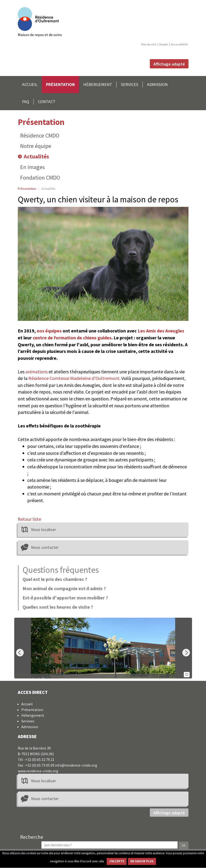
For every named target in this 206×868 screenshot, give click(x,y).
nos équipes (49, 331)
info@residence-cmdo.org (76, 765)
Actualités (36, 156)
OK (183, 845)
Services (28, 721)
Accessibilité (179, 44)
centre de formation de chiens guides (72, 338)
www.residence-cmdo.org (38, 771)
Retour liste (29, 519)
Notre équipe (36, 146)
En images (32, 167)
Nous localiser (43, 529)
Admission (30, 727)
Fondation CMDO (40, 178)
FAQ (26, 102)
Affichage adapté (169, 64)
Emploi (164, 44)
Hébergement (33, 715)
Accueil (27, 704)
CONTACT (47, 102)
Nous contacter (45, 547)
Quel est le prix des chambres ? (55, 579)
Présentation (41, 122)
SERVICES (130, 84)
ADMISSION (157, 84)
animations (37, 372)
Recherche (32, 837)
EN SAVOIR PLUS (142, 861)
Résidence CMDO (40, 135)
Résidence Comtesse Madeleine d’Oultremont (74, 378)
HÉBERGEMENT (98, 84)
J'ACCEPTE (117, 861)
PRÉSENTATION (60, 84)
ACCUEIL (30, 84)
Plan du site (149, 44)
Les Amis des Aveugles (161, 331)
